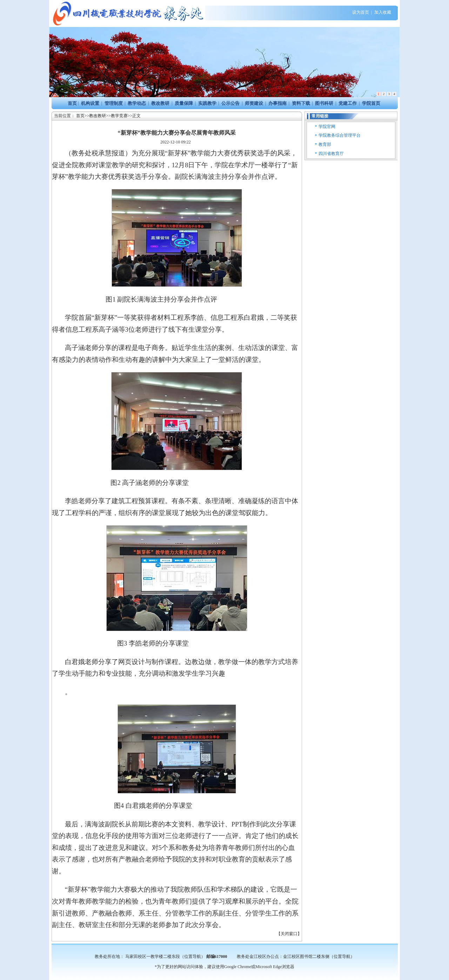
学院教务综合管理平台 (340, 135)
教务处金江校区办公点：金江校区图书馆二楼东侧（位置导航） (296, 957)
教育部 (325, 144)
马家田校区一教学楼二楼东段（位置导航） (165, 957)
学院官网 (327, 127)
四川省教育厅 (331, 154)
